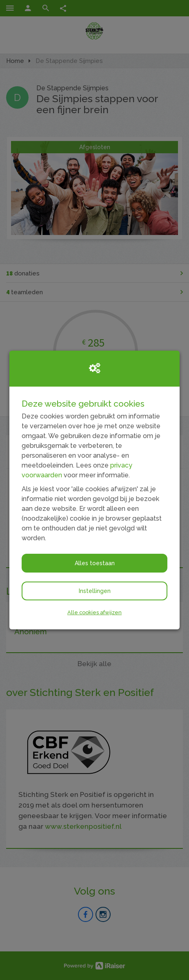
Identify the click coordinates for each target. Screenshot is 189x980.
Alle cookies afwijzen (94, 612)
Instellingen (95, 591)
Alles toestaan (95, 563)
